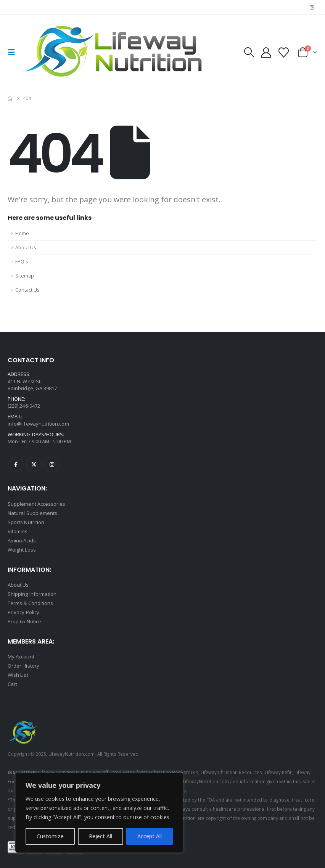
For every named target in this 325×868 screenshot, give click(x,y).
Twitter (34, 465)
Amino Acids (22, 540)
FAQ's (22, 262)
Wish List (18, 675)
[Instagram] (312, 7)
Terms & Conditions (30, 603)
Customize (50, 836)
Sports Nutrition (26, 522)
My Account (21, 657)
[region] (99, 813)
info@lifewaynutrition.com (38, 424)
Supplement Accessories (36, 504)
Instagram (52, 465)
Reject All (101, 836)
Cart (12, 684)
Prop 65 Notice (24, 621)
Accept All (150, 836)
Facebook (16, 465)
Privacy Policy (23, 612)
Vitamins (18, 531)
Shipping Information (32, 594)
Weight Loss (22, 550)
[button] (14, 52)
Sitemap (25, 276)
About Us (26, 248)
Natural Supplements (32, 513)
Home (22, 233)
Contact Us (27, 290)
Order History (23, 666)
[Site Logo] (115, 52)
